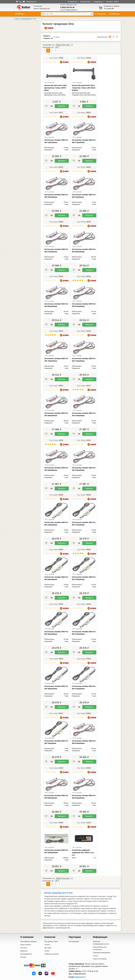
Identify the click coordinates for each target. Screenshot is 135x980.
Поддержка (99, 2)
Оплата (47, 935)
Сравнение (114, 14)
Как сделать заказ (51, 932)
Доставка (48, 938)
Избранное (100, 14)
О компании (73, 2)
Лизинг (47, 941)
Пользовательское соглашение (100, 939)
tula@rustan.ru (80, 967)
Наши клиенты (26, 935)
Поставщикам (74, 932)
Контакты (109, 2)
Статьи (95, 946)
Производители (26, 944)
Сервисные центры (52, 944)
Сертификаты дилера (28, 932)
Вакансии (24, 941)
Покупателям (86, 2)
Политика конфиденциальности (101, 933)
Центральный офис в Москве (80, 973)
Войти (116, 2)
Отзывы (57, 37)
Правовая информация (102, 943)
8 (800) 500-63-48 (67, 7)
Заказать (62, 101)
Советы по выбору (100, 949)
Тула (20, 2)
